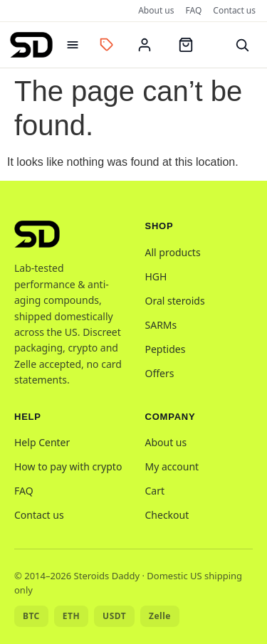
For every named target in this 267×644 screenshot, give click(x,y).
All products (173, 252)
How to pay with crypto (68, 466)
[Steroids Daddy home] (31, 45)
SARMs (161, 325)
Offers (160, 373)
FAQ (194, 10)
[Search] (242, 45)
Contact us (234, 10)
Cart (155, 491)
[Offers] (107, 45)
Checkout (167, 515)
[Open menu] (73, 45)
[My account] (145, 45)
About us (156, 10)
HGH (156, 276)
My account (172, 466)
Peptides (166, 349)
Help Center (42, 442)
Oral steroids (175, 301)
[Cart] (186, 45)
